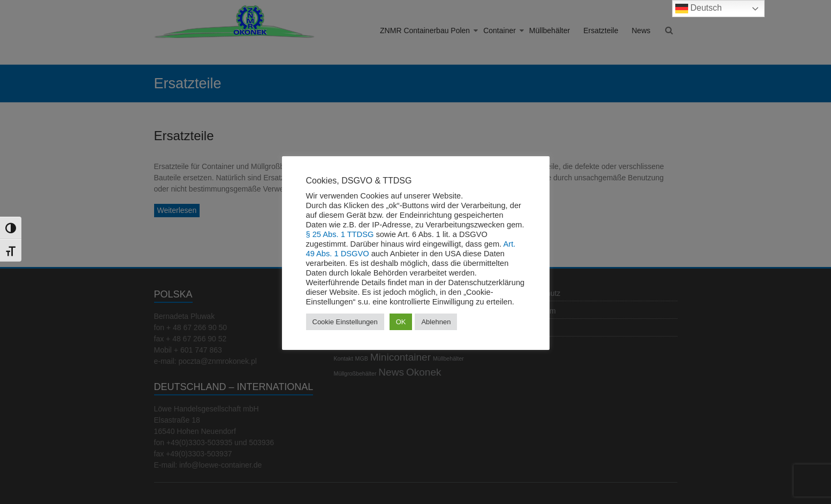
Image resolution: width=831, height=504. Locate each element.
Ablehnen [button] (436, 322)
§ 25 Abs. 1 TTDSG (340, 234)
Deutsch (699, 9)
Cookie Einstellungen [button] (345, 322)
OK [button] (401, 322)
